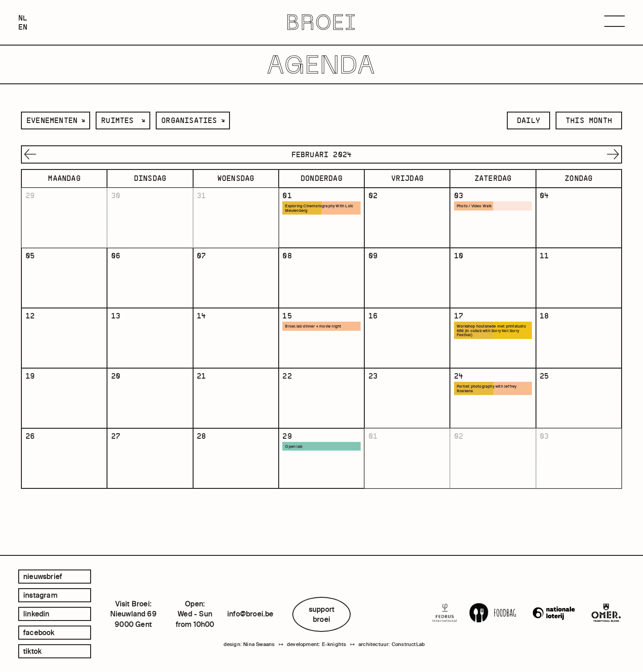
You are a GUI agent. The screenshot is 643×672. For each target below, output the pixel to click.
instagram (40, 595)
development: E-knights (316, 646)
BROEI (322, 23)
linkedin (36, 614)
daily (528, 120)
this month (589, 120)
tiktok (32, 651)
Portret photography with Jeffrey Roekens (490, 413)
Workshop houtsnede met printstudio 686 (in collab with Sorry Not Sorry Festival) (487, 347)
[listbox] (56, 121)
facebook (39, 632)
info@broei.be (250, 614)
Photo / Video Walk (477, 207)
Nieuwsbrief (43, 576)
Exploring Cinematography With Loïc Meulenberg (318, 209)
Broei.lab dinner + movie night (316, 343)
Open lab (296, 478)
